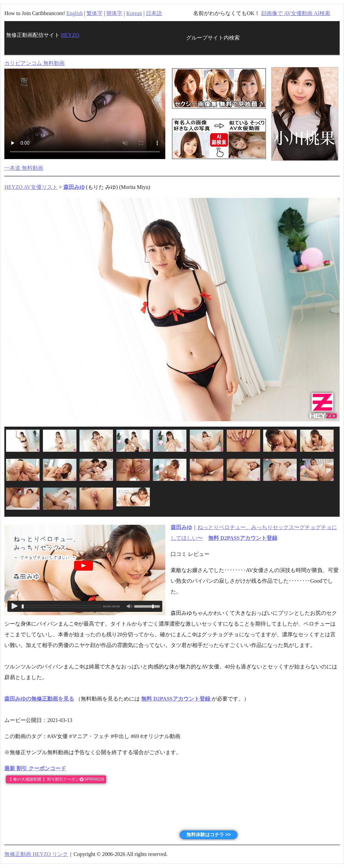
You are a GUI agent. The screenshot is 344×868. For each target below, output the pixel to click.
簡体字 (114, 13)
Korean (134, 13)
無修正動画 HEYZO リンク (36, 854)
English (75, 13)
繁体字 (95, 13)
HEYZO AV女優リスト (31, 187)
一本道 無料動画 (24, 168)
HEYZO (70, 35)
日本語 (154, 13)
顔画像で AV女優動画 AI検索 (296, 13)
